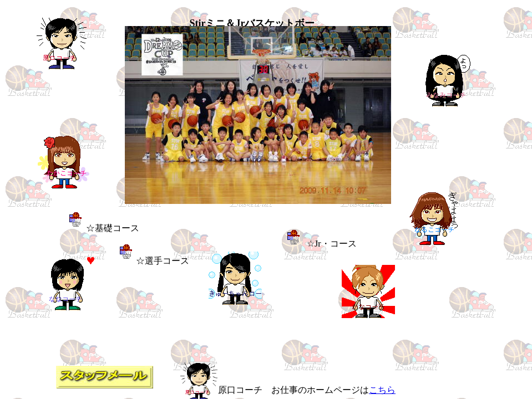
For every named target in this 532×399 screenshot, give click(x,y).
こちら (382, 390)
